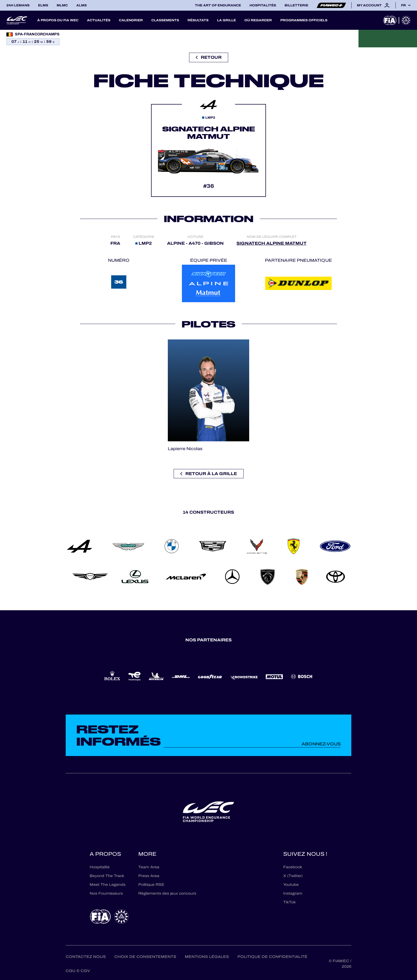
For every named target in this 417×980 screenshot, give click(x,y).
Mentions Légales (207, 957)
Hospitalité (100, 867)
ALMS (82, 5)
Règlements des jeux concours (167, 893)
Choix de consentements (145, 957)
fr (403, 5)
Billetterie (296, 5)
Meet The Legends (108, 885)
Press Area (149, 876)
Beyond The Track (107, 876)
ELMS (43, 5)
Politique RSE (151, 885)
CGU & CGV (78, 971)
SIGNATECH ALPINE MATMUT (272, 243)
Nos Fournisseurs (106, 893)
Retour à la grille (209, 474)
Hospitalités (263, 5)
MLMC (62, 5)
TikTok (289, 902)
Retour (209, 57)
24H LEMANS (18, 5)
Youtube (291, 885)
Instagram (293, 893)
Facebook (293, 867)
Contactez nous (86, 957)
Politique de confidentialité (272, 957)
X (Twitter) (293, 876)
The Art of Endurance (218, 5)
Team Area (149, 867)
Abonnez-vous (321, 744)
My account (374, 5)
